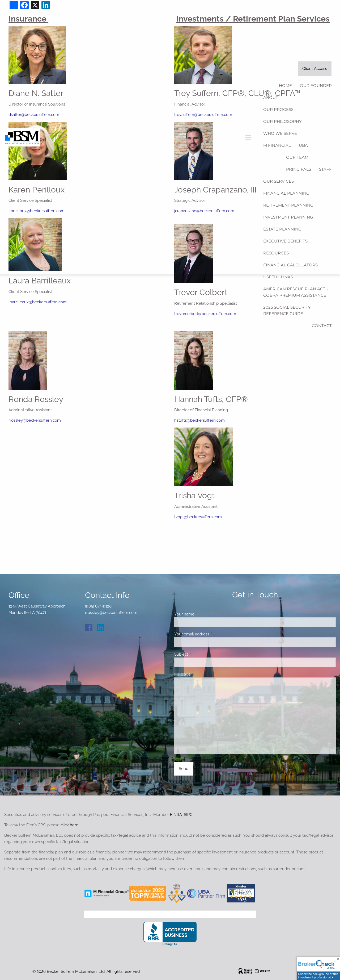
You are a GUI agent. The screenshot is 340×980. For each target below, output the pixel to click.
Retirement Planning (288, 205)
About (271, 97)
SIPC (188, 815)
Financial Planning (286, 193)
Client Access (315, 69)
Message (202, 674)
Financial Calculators (290, 265)
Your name (204, 614)
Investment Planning (288, 217)
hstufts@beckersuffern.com (199, 420)
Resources (276, 253)
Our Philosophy (282, 121)
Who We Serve (280, 133)
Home (285, 85)
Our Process (278, 109)
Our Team (297, 157)
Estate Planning (282, 229)
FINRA (176, 815)
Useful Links (278, 277)
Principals (299, 169)
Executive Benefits (285, 241)
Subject (200, 654)
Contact (322, 326)
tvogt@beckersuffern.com (198, 517)
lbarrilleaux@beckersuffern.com (38, 302)
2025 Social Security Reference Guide (287, 310)
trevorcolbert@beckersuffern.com (205, 314)
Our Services (279, 181)
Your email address (211, 634)
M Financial (277, 145)
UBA (303, 145)
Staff (325, 169)
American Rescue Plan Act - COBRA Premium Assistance (296, 292)
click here (69, 825)
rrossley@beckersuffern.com (35, 420)
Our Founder (316, 85)
